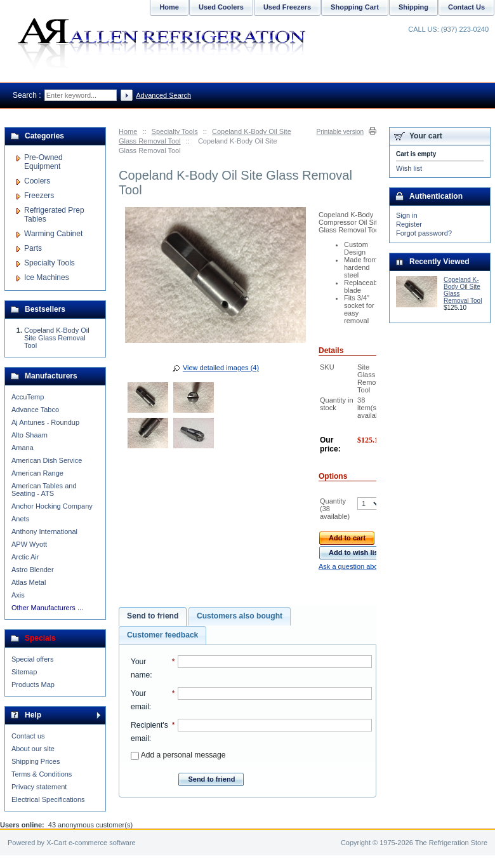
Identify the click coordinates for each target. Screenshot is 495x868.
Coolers (37, 181)
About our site (33, 749)
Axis (18, 595)
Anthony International (44, 531)
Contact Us (466, 7)
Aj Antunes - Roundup (45, 422)
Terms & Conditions (42, 774)
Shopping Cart (355, 7)
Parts (33, 248)
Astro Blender (33, 570)
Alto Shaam (30, 435)
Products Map (33, 684)
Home (128, 131)
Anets (20, 519)
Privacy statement (39, 787)
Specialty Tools (175, 131)
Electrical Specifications (48, 799)
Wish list (409, 168)
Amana (23, 448)
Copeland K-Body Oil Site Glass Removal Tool (57, 338)
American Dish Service (47, 460)
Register (409, 224)
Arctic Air (25, 557)
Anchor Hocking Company (52, 506)
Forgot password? (424, 233)
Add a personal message (178, 755)
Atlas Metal (29, 582)
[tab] (153, 617)
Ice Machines (47, 277)
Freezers (39, 196)
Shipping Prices (36, 761)
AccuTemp (28, 397)
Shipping (413, 7)
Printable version (340, 132)
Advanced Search (163, 95)
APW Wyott (29, 544)
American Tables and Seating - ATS (44, 490)
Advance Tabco (35, 410)
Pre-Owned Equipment (43, 162)
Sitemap (24, 672)
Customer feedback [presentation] (162, 635)
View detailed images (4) (221, 368)
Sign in (407, 215)
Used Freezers (287, 7)
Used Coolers (221, 7)
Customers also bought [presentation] (240, 616)
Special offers (32, 659)
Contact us (28, 736)
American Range (37, 473)
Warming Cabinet (53, 234)
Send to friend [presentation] (153, 616)
